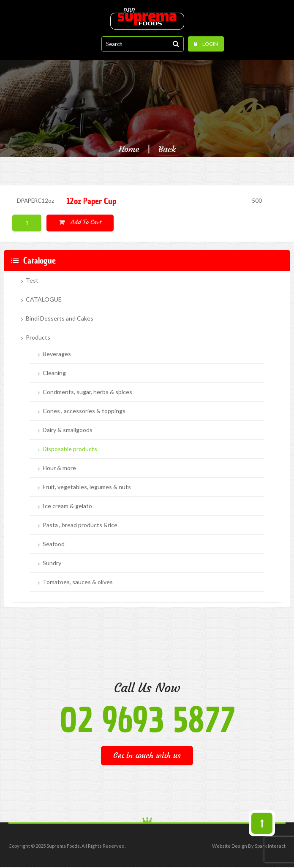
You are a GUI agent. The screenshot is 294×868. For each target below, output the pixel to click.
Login (206, 44)
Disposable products (70, 449)
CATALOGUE (44, 299)
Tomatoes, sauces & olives (78, 582)
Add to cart (80, 222)
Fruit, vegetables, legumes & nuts (87, 487)
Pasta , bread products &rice (80, 525)
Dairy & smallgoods (68, 430)
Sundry (52, 563)
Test (32, 280)
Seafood (54, 544)
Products (38, 337)
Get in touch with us (147, 755)
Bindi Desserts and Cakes (60, 318)
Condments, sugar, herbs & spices (87, 392)
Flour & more (59, 468)
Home (129, 149)
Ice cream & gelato (67, 506)
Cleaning (54, 373)
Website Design (230, 846)
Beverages (57, 354)
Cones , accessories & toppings (84, 411)
